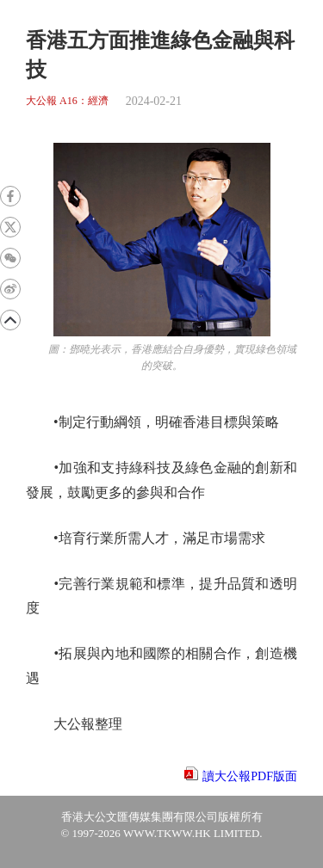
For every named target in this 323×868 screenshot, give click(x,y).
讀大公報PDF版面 (250, 776)
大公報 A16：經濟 (67, 101)
